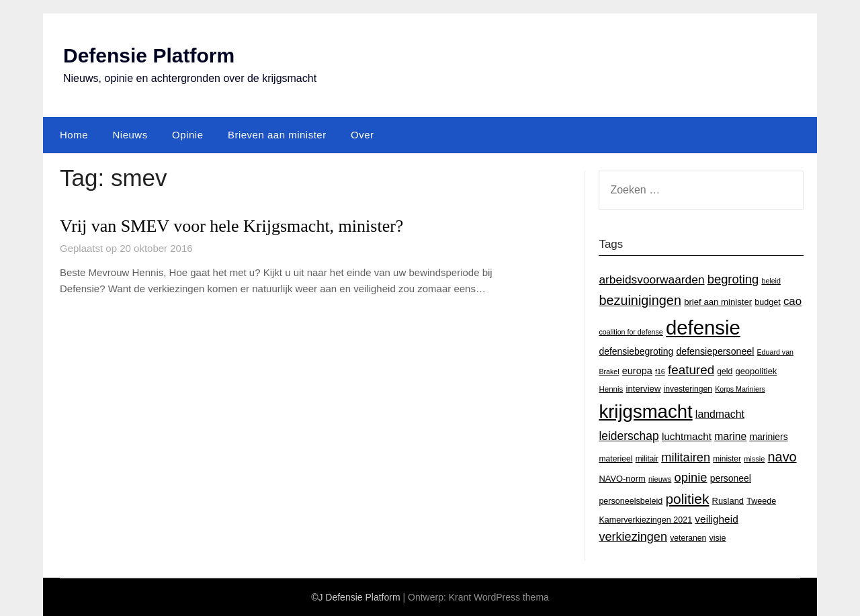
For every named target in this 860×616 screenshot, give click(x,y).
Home (74, 135)
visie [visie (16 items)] (717, 538)
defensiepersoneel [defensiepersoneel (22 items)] (715, 351)
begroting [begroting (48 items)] (733, 279)
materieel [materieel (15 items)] (615, 459)
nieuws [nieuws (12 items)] (660, 479)
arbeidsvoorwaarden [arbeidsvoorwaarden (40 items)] (651, 279)
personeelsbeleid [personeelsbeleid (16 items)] (631, 501)
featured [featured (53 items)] (691, 370)
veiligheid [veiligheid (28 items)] (716, 519)
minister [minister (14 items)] (727, 459)
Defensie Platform (149, 55)
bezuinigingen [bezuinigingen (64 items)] (640, 300)
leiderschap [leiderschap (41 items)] (629, 436)
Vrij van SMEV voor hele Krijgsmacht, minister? (231, 226)
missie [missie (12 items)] (754, 459)
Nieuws (130, 135)
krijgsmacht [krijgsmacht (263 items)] (645, 411)
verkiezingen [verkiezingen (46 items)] (633, 537)
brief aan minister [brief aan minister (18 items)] (718, 302)
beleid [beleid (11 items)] (771, 281)
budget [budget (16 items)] (767, 302)
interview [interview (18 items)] (643, 389)
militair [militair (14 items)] (647, 459)
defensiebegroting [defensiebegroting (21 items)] (636, 351)
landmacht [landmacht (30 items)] (720, 414)
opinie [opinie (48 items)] (690, 477)
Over (362, 135)
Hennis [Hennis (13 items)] (611, 389)
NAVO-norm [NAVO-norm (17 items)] (622, 479)
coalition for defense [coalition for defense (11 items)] (631, 332)
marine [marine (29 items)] (730, 436)
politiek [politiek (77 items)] (687, 499)
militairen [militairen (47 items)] (686, 457)
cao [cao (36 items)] (792, 301)
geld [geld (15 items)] (725, 371)
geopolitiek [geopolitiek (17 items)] (757, 371)
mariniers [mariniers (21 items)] (768, 437)
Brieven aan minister (277, 135)
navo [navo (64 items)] (782, 457)
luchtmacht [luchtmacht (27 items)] (687, 436)
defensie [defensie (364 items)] (703, 327)
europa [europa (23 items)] (637, 371)
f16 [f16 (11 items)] (660, 371)
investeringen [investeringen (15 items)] (688, 389)
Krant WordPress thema (499, 597)
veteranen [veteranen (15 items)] (688, 538)
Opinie (187, 135)
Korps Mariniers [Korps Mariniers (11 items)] (740, 389)
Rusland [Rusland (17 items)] (728, 501)
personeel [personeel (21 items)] (731, 478)
